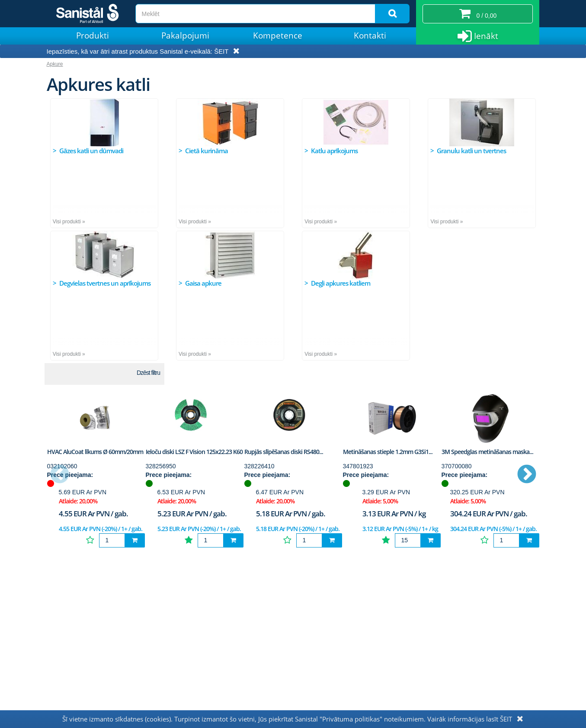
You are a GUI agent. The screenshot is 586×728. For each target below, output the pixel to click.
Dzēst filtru (148, 373)
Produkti (93, 35)
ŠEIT (221, 51)
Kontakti (370, 35)
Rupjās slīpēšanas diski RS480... (284, 452)
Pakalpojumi (185, 35)
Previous (60, 475)
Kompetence (278, 35)
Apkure (55, 64)
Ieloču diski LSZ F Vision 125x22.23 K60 (194, 452)
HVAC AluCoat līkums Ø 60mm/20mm (95, 452)
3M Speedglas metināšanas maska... (487, 452)
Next (527, 475)
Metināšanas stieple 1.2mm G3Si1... (388, 452)
